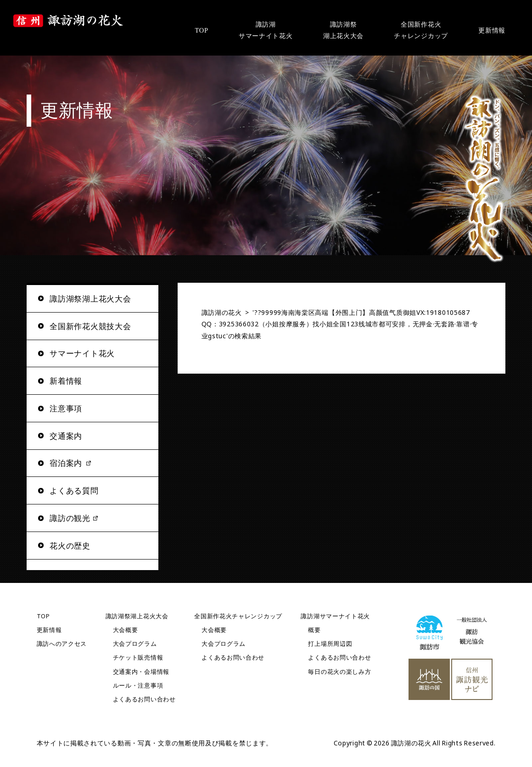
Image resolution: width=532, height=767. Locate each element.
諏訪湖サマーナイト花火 (335, 616)
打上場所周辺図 (330, 644)
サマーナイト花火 (82, 353)
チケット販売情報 (138, 658)
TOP (43, 616)
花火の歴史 (70, 546)
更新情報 (49, 630)
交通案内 (66, 436)
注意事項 (66, 408)
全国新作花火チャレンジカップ (238, 616)
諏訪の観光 (70, 518)
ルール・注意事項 (138, 686)
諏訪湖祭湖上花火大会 (137, 616)
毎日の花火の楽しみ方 (339, 672)
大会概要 (126, 630)
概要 (314, 630)
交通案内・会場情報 (141, 672)
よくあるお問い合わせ (144, 699)
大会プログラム (135, 644)
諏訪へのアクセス (62, 644)
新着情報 (66, 381)
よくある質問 (74, 490)
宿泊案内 (66, 463)
